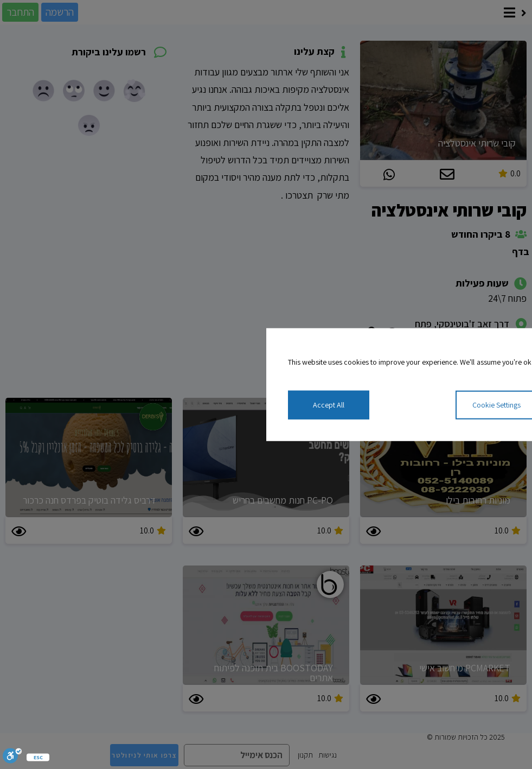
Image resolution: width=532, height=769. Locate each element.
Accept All (329, 405)
